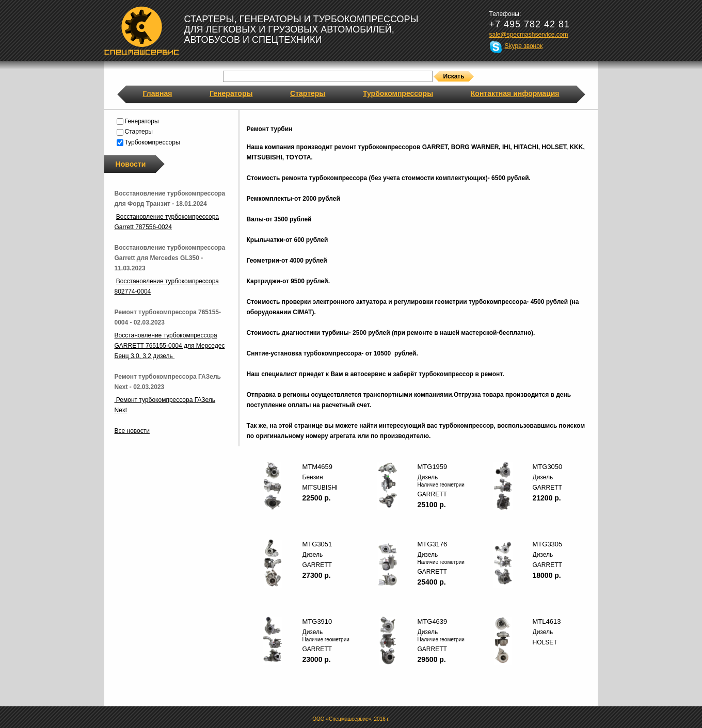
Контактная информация (515, 93)
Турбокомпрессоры (398, 93)
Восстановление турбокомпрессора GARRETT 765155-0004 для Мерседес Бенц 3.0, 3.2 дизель (170, 346)
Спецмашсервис (142, 30)
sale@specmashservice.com (529, 35)
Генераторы (231, 93)
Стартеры (308, 93)
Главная (158, 93)
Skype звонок (524, 46)
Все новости (132, 431)
